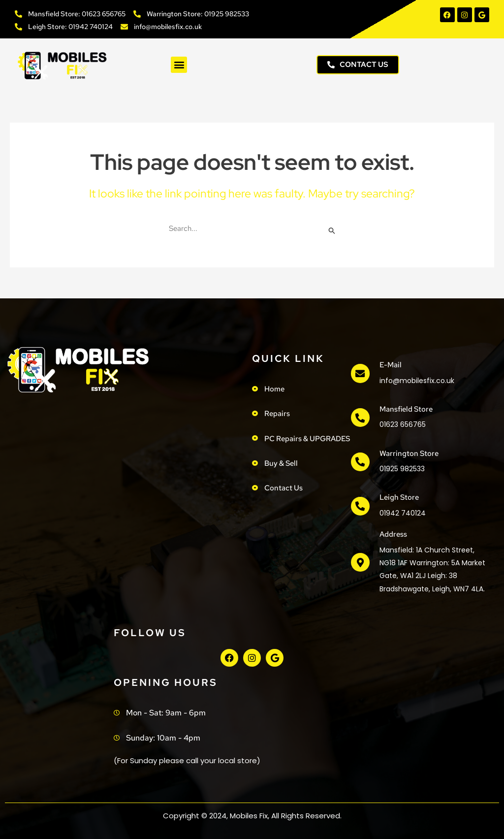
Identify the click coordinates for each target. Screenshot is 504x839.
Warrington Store (408, 452)
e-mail (390, 365)
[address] (360, 560)
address (392, 532)
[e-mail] (360, 374)
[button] (179, 65)
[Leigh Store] (360, 505)
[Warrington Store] (360, 461)
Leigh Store (398, 496)
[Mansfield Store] (360, 417)
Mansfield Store (405, 408)
